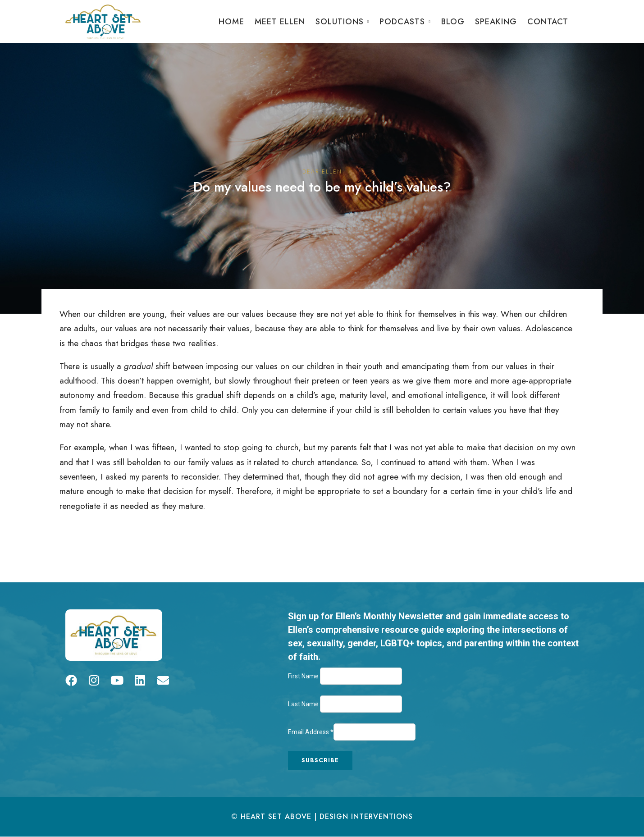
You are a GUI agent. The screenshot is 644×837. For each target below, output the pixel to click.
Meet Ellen (280, 22)
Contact (548, 22)
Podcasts (402, 22)
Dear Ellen (322, 172)
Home (231, 22)
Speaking (496, 22)
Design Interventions (366, 816)
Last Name (304, 704)
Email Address (311, 732)
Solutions (340, 22)
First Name (304, 676)
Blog (453, 22)
